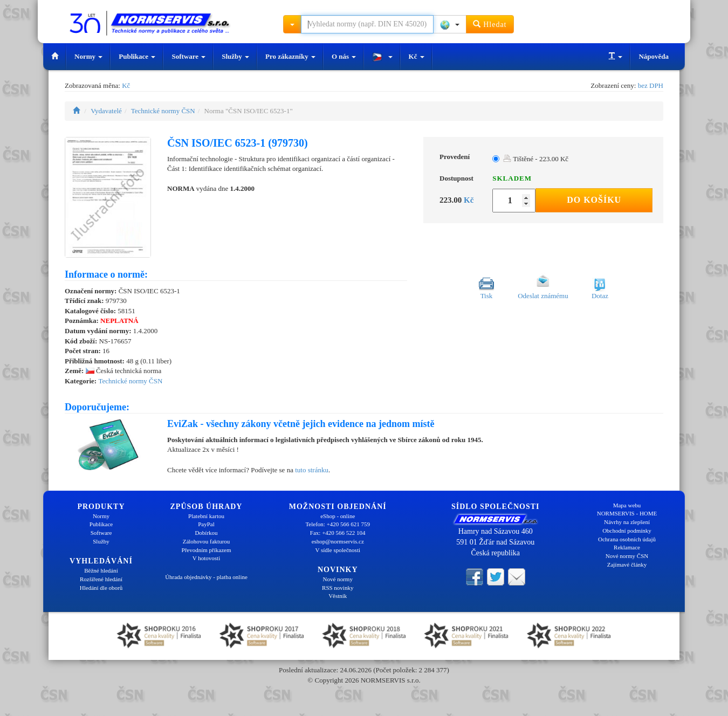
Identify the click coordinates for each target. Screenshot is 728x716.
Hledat (490, 24)
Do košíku (594, 200)
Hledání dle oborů (101, 588)
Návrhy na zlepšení (627, 522)
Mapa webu (627, 505)
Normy (88, 56)
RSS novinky (338, 588)
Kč (417, 56)
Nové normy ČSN (627, 556)
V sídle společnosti (338, 550)
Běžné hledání (101, 570)
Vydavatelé (106, 111)
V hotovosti (206, 558)
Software (188, 56)
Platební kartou (206, 516)
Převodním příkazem (207, 550)
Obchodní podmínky (627, 531)
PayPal (206, 524)
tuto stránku (312, 470)
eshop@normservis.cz (338, 541)
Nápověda (654, 56)
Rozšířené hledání (101, 579)
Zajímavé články (627, 564)
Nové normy (338, 579)
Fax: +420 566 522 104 (338, 533)
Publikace (137, 56)
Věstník (338, 596)
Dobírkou (206, 533)
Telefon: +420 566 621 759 (338, 524)
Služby (235, 56)
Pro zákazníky (290, 56)
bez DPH (651, 85)
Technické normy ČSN (163, 111)
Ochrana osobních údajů (627, 539)
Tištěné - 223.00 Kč (536, 159)
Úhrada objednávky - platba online (206, 577)
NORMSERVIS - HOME (627, 513)
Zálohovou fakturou (207, 541)
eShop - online (338, 516)
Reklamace (627, 547)
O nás (344, 56)
